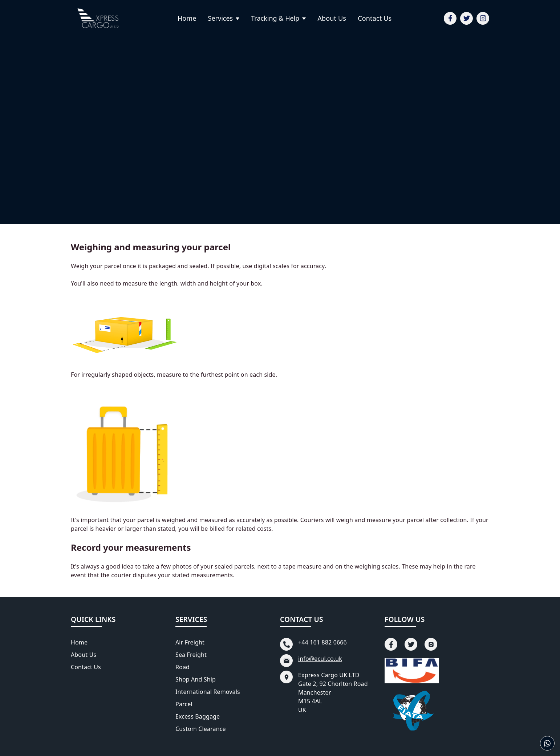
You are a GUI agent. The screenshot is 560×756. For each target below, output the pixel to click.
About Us (332, 18)
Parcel (184, 704)
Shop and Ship (196, 679)
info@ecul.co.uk (320, 659)
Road (182, 667)
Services (221, 18)
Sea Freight (191, 655)
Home (187, 18)
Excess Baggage (198, 716)
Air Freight (190, 642)
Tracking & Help (275, 18)
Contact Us (375, 18)
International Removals (208, 692)
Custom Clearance (201, 729)
